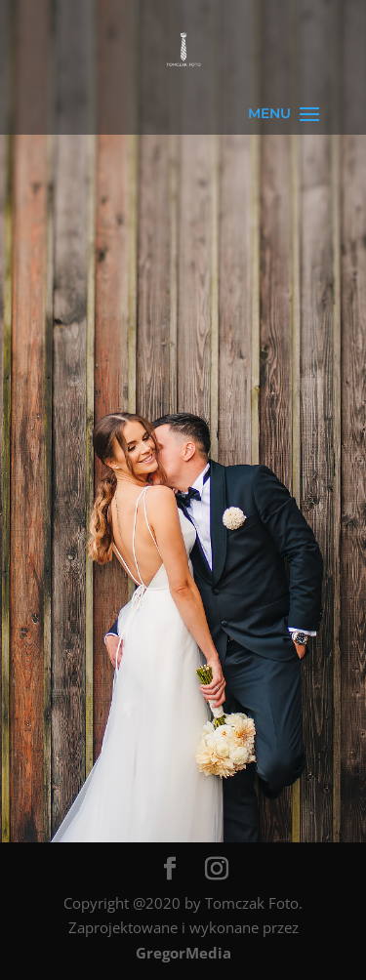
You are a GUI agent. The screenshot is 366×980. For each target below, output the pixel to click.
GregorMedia (183, 953)
